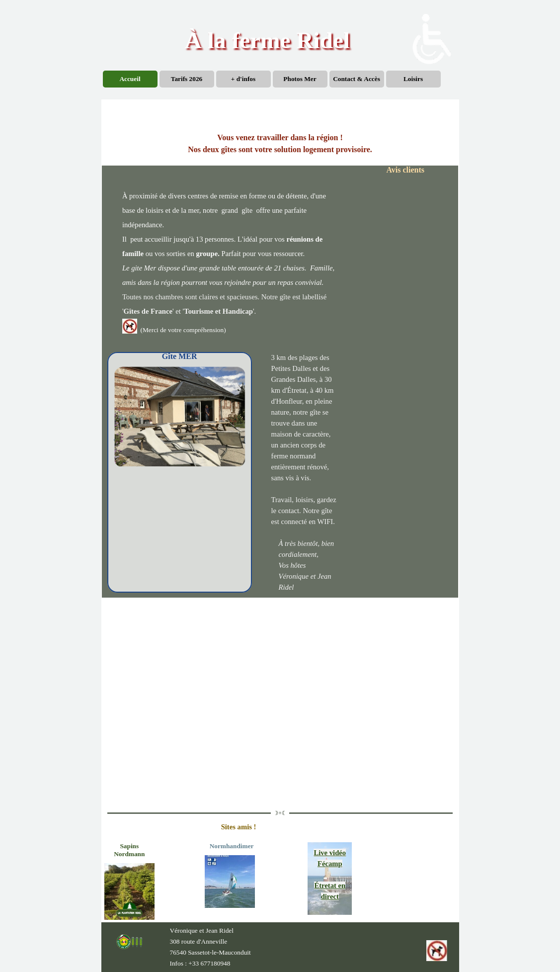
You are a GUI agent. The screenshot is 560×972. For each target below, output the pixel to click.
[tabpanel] (280, 144)
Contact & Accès (357, 79)
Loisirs (413, 79)
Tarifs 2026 (187, 79)
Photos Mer (300, 79)
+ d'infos (243, 79)
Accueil (130, 79)
